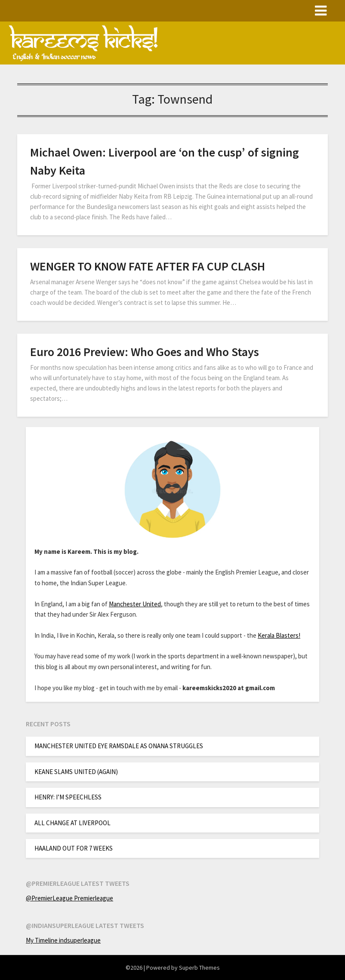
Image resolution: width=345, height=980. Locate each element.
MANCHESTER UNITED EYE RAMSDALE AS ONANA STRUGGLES (119, 746)
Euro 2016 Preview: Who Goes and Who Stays (145, 352)
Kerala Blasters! (279, 635)
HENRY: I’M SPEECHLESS (68, 797)
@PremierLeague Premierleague (69, 898)
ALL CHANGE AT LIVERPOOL (72, 823)
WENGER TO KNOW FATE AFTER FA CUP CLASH (148, 266)
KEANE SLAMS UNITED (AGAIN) (76, 772)
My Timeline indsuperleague (63, 940)
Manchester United (135, 604)
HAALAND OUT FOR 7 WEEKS (74, 848)
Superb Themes (199, 968)
